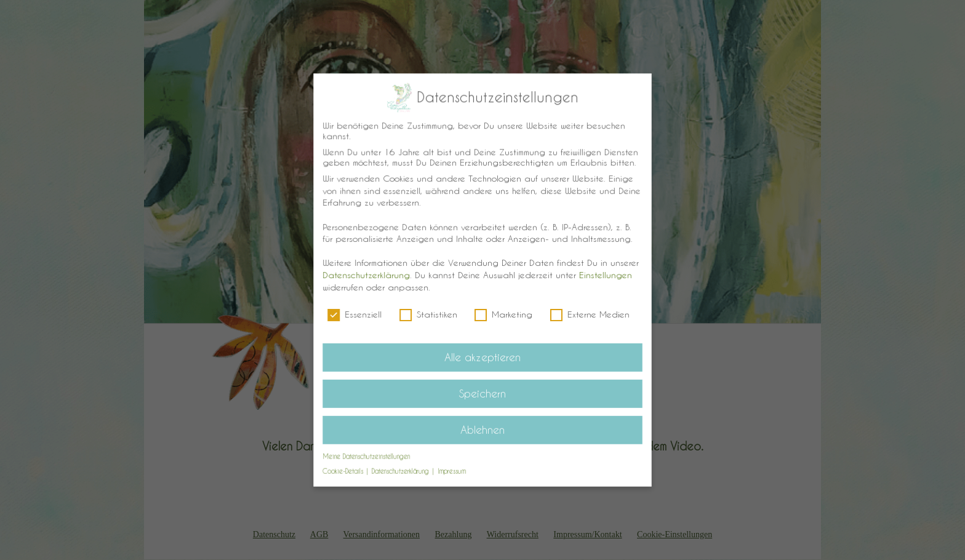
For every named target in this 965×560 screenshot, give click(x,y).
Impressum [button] (452, 468)
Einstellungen (603, 275)
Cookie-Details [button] (347, 468)
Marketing (503, 314)
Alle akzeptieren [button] (482, 356)
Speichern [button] (482, 391)
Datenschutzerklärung (368, 275)
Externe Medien (588, 314)
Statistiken (429, 314)
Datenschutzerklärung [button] (403, 468)
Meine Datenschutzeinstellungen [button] (368, 453)
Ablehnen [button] (483, 426)
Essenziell (357, 314)
